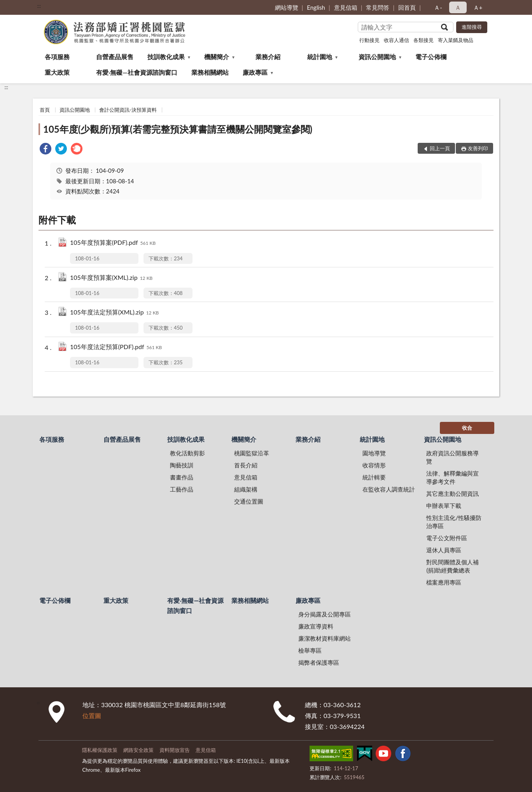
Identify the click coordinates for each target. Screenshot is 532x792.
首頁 (45, 110)
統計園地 (320, 57)
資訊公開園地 (377, 57)
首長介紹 (246, 465)
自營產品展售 (115, 57)
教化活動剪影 (187, 453)
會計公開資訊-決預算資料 (128, 110)
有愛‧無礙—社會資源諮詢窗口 (137, 72)
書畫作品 (182, 477)
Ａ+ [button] (478, 7)
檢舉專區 (310, 650)
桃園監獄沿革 (252, 453)
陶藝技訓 (182, 465)
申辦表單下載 (444, 506)
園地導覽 (374, 453)
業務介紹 (268, 57)
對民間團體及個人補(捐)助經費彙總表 (452, 566)
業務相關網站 (210, 72)
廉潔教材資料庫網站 (325, 638)
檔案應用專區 (444, 582)
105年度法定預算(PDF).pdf (116, 347)
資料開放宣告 (175, 750)
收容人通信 (396, 40)
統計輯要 (374, 477)
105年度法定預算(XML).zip (114, 313)
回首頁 (407, 7)
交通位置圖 (249, 501)
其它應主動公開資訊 (452, 493)
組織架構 (246, 489)
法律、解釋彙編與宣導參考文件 (452, 477)
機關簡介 (217, 57)
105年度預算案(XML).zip (111, 278)
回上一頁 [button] (440, 148)
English (316, 7)
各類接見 (423, 40)
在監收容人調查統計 (389, 489)
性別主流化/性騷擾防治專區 (454, 522)
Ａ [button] (458, 7)
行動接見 (369, 40)
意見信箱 (346, 7)
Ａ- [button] (438, 7)
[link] (45, 150)
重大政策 (57, 72)
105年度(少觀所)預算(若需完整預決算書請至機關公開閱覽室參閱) (178, 129)
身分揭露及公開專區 (325, 614)
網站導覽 (287, 7)
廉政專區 (255, 72)
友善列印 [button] (478, 148)
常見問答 (378, 7)
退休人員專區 (444, 550)
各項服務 (57, 57)
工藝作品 (182, 489)
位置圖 (92, 716)
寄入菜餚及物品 (456, 40)
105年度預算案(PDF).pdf (113, 243)
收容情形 (374, 465)
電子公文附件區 (447, 538)
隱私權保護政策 (100, 750)
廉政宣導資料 (316, 626)
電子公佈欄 (431, 57)
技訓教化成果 (166, 57)
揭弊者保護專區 (319, 662)
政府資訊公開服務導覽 (452, 457)
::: (39, 6)
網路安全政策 (138, 750)
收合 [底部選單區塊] (467, 428)
